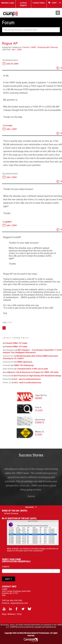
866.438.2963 (16, 600)
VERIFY (7, 579)
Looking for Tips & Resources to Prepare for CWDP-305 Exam (32, 372)
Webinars (11, 614)
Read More (29, 507)
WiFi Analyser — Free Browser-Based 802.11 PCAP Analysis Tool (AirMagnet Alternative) (32, 351)
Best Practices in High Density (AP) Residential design (37, 376)
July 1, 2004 (16, 49)
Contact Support (23, 4)
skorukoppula (9, 350)
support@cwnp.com (19, 603)
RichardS (7, 376)
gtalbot (8, 222)
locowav (9, 125)
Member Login (8, 3)
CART (54, 3)
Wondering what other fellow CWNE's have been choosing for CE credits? (30, 357)
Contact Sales (39, 3)
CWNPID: (6, 567)
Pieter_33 (7, 382)
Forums (26, 47)
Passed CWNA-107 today (16, 343)
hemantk (7, 365)
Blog (4, 614)
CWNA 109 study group (24, 365)
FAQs (19, 614)
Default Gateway (11, 513)
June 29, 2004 (12, 64)
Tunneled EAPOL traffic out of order (32, 369)
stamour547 (8, 356)
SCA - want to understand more (27, 379)
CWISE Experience (24, 362)
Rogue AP (10, 43)
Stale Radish (8, 369)
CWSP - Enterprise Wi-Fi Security (44, 47)
